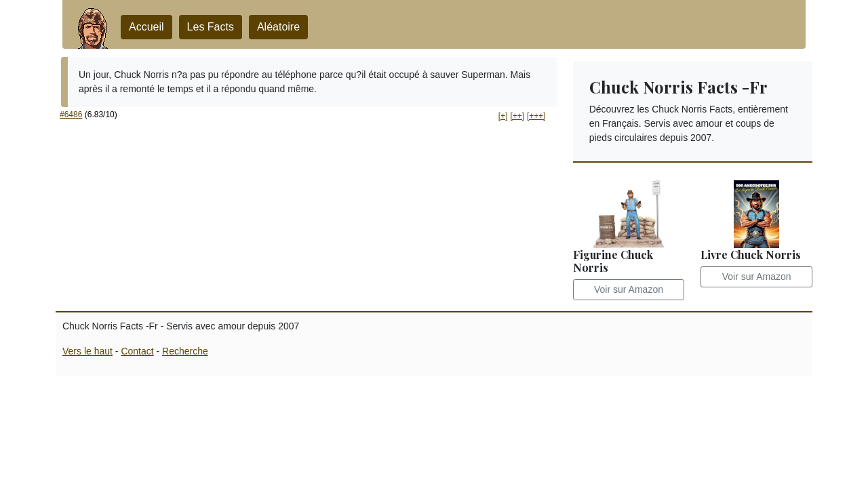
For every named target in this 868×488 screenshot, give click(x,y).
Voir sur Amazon (629, 289)
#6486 (71, 115)
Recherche (185, 351)
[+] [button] (503, 116)
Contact (137, 351)
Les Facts (211, 27)
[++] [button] (517, 116)
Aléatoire (278, 27)
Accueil (146, 27)
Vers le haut (87, 351)
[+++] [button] (536, 116)
